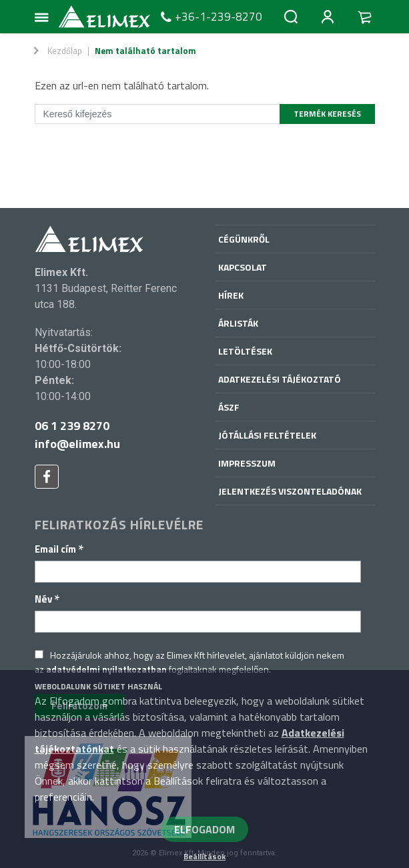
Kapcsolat (243, 267)
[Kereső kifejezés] (157, 114)
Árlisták (238, 323)
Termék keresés (327, 114)
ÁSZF (229, 407)
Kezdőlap (65, 51)
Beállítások (204, 856)
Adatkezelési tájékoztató (280, 379)
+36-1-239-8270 (210, 17)
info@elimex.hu (77, 444)
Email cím (59, 549)
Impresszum (247, 463)
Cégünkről (244, 239)
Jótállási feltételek (267, 435)
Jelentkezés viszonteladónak (290, 491)
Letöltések (245, 351)
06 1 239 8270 (72, 426)
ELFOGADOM (204, 829)
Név (47, 599)
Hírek (231, 295)
